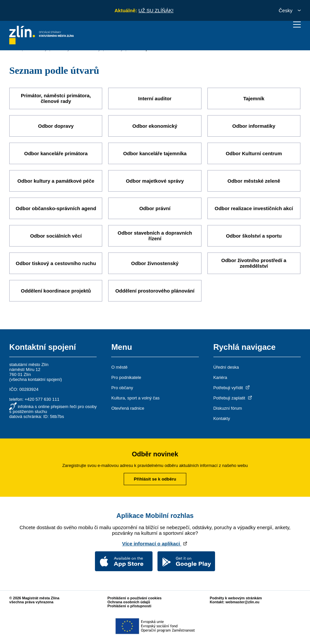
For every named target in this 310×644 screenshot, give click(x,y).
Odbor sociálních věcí (56, 236)
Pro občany (122, 388)
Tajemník (254, 98)
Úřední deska (226, 367)
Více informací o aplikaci (155, 544)
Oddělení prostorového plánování (155, 291)
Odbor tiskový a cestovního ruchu (56, 263)
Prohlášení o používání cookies (135, 598)
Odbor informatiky (254, 126)
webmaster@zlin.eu (243, 602)
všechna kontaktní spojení (35, 379)
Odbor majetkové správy (155, 181)
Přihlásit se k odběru (155, 479)
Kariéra (220, 377)
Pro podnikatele (126, 377)
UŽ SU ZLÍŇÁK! (156, 10)
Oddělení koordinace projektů (56, 291)
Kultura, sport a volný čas (135, 398)
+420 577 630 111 (42, 399)
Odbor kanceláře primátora (56, 153)
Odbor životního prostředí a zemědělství (254, 263)
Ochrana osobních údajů (129, 602)
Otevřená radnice (128, 408)
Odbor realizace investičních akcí (254, 208)
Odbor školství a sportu (254, 236)
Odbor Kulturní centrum (254, 153)
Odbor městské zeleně (254, 181)
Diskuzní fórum (228, 408)
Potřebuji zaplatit (233, 398)
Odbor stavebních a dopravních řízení (155, 236)
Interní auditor (155, 98)
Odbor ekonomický (155, 126)
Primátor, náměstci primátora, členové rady (56, 98)
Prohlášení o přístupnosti (130, 606)
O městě (119, 367)
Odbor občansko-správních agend (56, 208)
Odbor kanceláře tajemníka (155, 153)
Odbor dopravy (56, 126)
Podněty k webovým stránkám (236, 598)
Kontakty (222, 418)
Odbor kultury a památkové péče (56, 181)
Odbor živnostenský (155, 263)
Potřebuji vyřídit (232, 388)
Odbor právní (155, 208)
